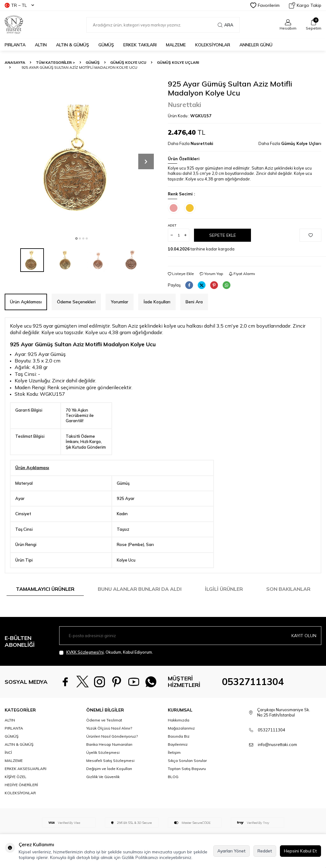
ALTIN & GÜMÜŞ (73, 45)
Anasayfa (15, 62)
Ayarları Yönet (232, 851)
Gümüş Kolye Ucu (128, 62)
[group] (82, 156)
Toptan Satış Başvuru (187, 769)
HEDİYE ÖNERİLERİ (21, 785)
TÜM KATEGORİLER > (55, 62)
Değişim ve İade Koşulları (109, 769)
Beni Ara (194, 302)
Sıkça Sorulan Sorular (187, 761)
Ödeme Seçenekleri (76, 302)
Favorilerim (265, 5)
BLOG (173, 777)
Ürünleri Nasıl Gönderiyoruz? (112, 736)
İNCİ (8, 752)
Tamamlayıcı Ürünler (45, 589)
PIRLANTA (15, 45)
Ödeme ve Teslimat (104, 720)
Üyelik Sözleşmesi (103, 752)
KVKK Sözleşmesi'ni (85, 652)
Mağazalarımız (181, 728)
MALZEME (176, 45)
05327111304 (253, 682)
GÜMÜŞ (106, 45)
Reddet (265, 851)
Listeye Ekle (181, 274)
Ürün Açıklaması (26, 302)
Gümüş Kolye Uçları (178, 62)
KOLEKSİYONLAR (213, 45)
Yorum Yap (211, 274)
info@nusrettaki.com (277, 744)
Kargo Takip (305, 5)
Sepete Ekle (223, 235)
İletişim (174, 752)
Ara (225, 25)
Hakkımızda (179, 720)
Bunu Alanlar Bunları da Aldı (140, 589)
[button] (76, 238)
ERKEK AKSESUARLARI (26, 769)
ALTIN (41, 45)
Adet (172, 225)
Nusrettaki (184, 105)
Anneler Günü (256, 45)
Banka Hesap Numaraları (109, 744)
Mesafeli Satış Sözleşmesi (110, 761)
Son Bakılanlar (288, 589)
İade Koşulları (157, 302)
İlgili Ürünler (224, 589)
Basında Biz (179, 736)
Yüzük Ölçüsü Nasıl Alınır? (109, 728)
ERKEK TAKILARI (140, 45)
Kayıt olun (304, 636)
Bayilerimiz (178, 744)
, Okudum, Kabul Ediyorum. (106, 652)
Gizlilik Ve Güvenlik (103, 777)
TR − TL (19, 5)
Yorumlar (120, 302)
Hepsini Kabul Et (300, 851)
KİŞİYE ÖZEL (16, 777)
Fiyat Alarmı (242, 274)
